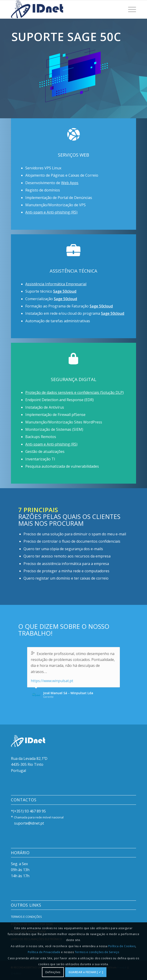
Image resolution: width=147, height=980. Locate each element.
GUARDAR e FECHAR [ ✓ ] (86, 972)
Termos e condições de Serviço (97, 952)
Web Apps (70, 183)
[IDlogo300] (61, 9)
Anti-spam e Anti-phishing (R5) (51, 212)
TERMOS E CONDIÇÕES (26, 917)
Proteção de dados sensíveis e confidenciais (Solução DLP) (75, 392)
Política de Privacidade (44, 952)
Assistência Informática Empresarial (56, 284)
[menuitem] (130, 9)
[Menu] (130, 9)
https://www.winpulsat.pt (52, 681)
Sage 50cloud (65, 291)
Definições (53, 972)
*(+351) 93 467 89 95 (28, 811)
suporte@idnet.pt (29, 823)
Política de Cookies (122, 946)
